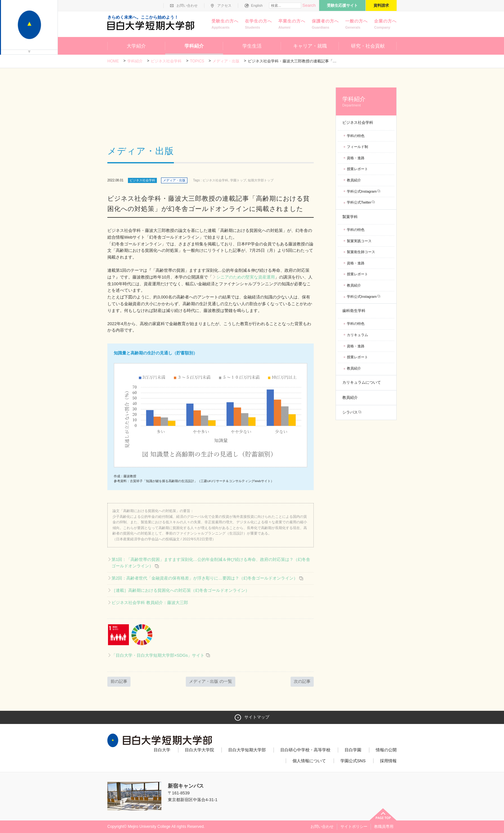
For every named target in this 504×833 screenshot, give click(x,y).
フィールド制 (357, 147)
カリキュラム (357, 335)
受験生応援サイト (342, 5)
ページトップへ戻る (383, 814)
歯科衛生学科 (354, 311)
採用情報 (388, 761)
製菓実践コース (359, 241)
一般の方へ (356, 24)
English (257, 5)
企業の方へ (385, 24)
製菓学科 (350, 217)
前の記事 (119, 681)
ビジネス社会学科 (166, 61)
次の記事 (302, 681)
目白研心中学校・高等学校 (305, 750)
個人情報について (309, 761)
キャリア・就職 (310, 46)
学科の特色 (356, 136)
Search (309, 5)
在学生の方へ (258, 24)
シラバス (350, 412)
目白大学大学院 (199, 750)
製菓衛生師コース (361, 252)
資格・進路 (356, 158)
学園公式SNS (353, 761)
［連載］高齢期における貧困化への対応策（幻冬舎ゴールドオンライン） (180, 590)
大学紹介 (136, 46)
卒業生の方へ (292, 24)
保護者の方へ (325, 24)
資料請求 (381, 5)
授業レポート (357, 169)
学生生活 (252, 46)
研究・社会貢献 (368, 46)
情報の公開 (386, 750)
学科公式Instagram (362, 191)
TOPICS (197, 61)
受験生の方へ (225, 24)
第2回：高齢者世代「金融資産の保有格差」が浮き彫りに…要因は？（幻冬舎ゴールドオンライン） (205, 578)
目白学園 (353, 750)
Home (113, 61)
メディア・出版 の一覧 (211, 681)
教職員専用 (384, 827)
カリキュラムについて (362, 382)
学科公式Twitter (359, 202)
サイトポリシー (354, 827)
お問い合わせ (187, 5)
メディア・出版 (226, 61)
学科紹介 (194, 46)
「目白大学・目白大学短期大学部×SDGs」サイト (161, 655)
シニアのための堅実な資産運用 (246, 277)
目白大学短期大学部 (247, 750)
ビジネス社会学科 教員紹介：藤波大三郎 (150, 603)
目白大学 (162, 750)
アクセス (224, 5)
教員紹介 (354, 180)
